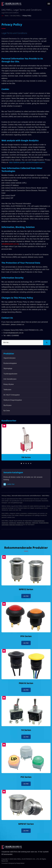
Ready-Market (20, 863)
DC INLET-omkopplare (12, 395)
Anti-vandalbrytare (10, 379)
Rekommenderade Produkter (26, 548)
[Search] (22, 342)
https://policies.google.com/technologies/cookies (27, 162)
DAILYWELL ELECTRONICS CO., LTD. (26, 859)
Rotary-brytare (9, 384)
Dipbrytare (12, 525)
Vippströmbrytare (9, 358)
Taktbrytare (7, 389)
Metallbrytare (21, 523)
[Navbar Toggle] (49, 4)
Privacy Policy (27, 16)
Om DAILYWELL (15, 16)
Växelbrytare (12, 523)
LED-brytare (5, 525)
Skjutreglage (8, 368)
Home (7, 16)
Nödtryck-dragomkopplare (13, 400)
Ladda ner (9, 484)
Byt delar (7, 410)
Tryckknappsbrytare (10, 374)
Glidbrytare (28, 523)
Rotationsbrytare (44, 523)
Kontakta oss (19, 525)
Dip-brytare (7, 405)
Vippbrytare (5, 523)
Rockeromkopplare (10, 363)
